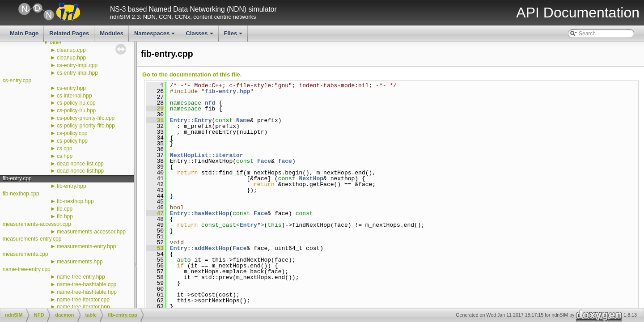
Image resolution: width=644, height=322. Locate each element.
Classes (200, 36)
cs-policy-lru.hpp (76, 110)
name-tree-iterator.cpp (83, 300)
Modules (112, 33)
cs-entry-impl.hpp (77, 73)
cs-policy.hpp (72, 141)
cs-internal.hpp (74, 96)
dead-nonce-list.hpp (80, 171)
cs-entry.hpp (71, 88)
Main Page (24, 33)
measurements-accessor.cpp (37, 224)
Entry (248, 225)
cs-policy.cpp (72, 133)
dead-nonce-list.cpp (80, 164)
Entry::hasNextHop (200, 213)
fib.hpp (65, 216)
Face (264, 161)
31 (155, 120)
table (55, 42)
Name (243, 120)
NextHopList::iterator (207, 155)
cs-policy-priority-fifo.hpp (86, 126)
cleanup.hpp (71, 58)
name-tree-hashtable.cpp (87, 284)
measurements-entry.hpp (87, 246)
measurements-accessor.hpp (91, 232)
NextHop (311, 178)
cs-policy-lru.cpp (76, 103)
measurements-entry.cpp (32, 239)
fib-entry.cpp (17, 178)
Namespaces (155, 36)
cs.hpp (65, 156)
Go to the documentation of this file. (192, 74)
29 (155, 109)
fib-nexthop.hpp (75, 201)
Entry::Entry (191, 120)
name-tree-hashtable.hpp (87, 292)
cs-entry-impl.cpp (77, 65)
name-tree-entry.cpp (27, 269)
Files (234, 36)
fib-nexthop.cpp (21, 194)
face (285, 161)
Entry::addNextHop (200, 248)
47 (155, 213)
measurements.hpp (80, 262)
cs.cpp (65, 148)
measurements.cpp (25, 254)
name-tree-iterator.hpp (83, 307)
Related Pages (69, 33)
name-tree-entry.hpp (81, 277)
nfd (210, 103)
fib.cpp (65, 209)
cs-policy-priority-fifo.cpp (86, 118)
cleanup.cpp (71, 50)
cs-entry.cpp (17, 80)
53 (155, 248)
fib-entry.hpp (72, 186)
